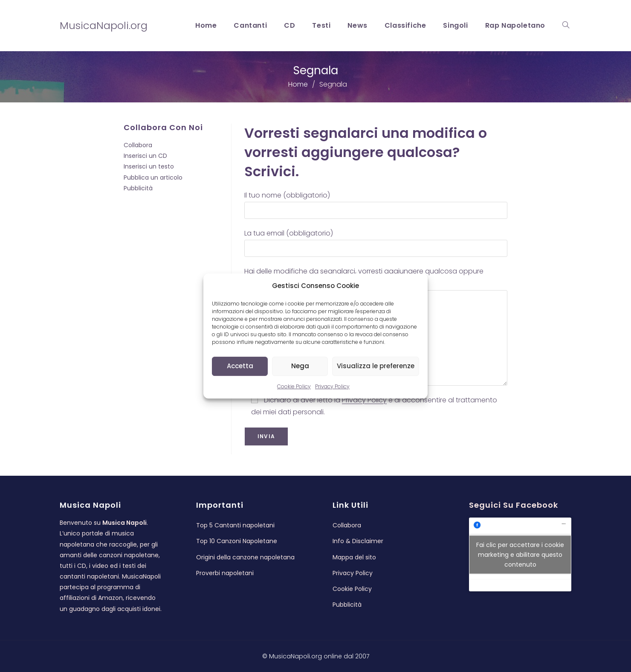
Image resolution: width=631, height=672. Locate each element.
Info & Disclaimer (358, 541)
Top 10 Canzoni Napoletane (237, 541)
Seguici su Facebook (514, 505)
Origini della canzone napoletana (245, 557)
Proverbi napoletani (225, 573)
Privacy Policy (332, 386)
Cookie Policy (294, 386)
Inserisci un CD (145, 156)
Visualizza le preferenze (376, 366)
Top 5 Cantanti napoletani (235, 525)
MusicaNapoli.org (104, 25)
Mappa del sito (354, 557)
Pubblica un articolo (153, 177)
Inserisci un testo (149, 166)
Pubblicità (138, 188)
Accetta (240, 366)
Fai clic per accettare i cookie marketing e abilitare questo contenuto (520, 554)
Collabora (138, 145)
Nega (300, 366)
